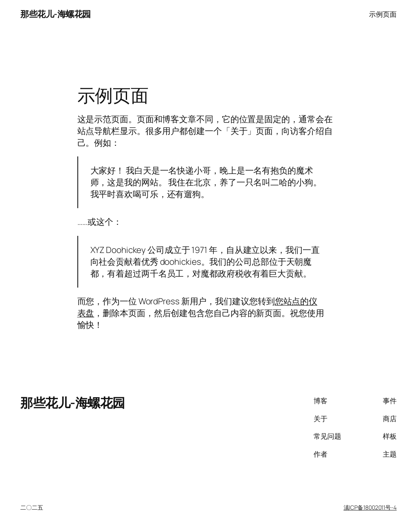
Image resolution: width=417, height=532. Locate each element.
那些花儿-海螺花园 (56, 14)
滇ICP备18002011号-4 (370, 507)
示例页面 (383, 14)
